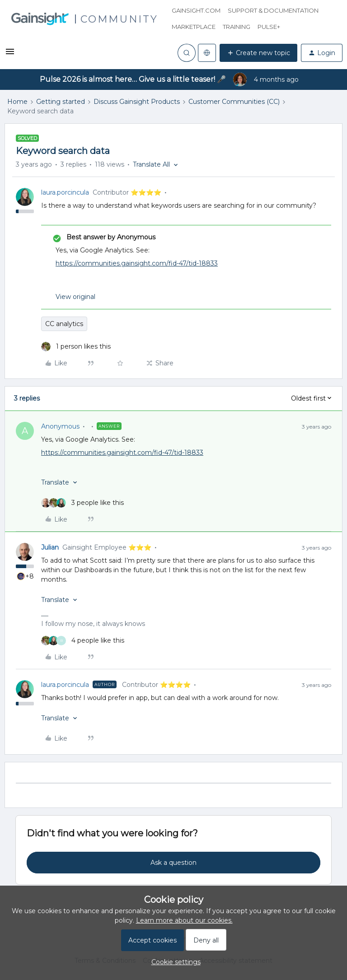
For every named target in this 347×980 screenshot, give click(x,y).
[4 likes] (83, 641)
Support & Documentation (273, 10)
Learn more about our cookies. (184, 920)
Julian (50, 547)
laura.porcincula (65, 192)
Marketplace (194, 27)
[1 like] (76, 347)
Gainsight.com (196, 10)
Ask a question (173, 863)
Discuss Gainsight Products (137, 102)
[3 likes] (82, 503)
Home (17, 102)
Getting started (61, 102)
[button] (10, 55)
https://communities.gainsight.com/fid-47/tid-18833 (137, 263)
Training (237, 27)
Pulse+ (269, 27)
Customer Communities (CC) (234, 102)
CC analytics (64, 324)
